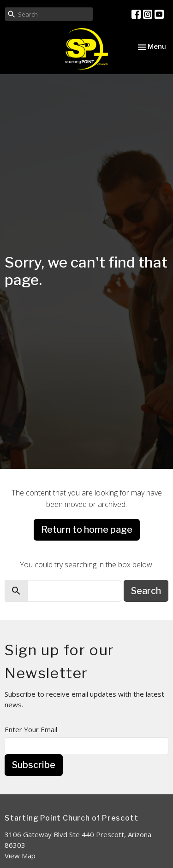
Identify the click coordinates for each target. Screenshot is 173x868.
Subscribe (34, 765)
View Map (20, 856)
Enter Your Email (31, 729)
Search (146, 591)
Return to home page (87, 530)
